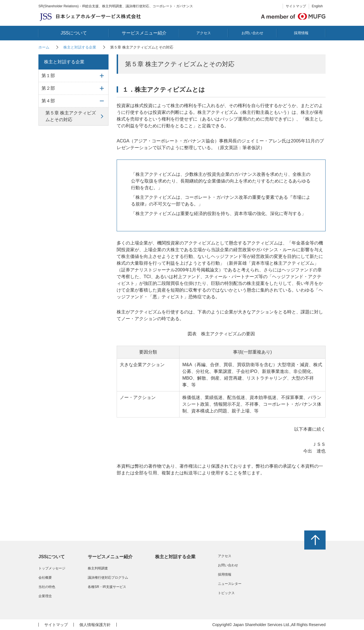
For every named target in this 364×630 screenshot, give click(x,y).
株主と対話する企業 (80, 47)
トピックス (226, 593)
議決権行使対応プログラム (108, 578)
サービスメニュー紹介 (144, 33)
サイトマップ (296, 6)
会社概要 (45, 578)
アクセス (204, 33)
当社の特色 (47, 587)
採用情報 (301, 33)
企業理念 (45, 596)
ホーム (44, 47)
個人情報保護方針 (95, 625)
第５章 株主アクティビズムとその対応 (71, 116)
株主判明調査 (98, 568)
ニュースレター (230, 584)
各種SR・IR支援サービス (107, 587)
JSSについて (74, 33)
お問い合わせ (252, 33)
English (317, 6)
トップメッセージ (52, 568)
